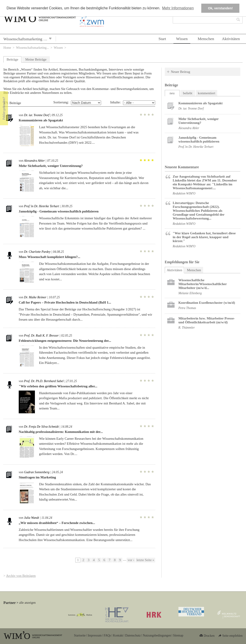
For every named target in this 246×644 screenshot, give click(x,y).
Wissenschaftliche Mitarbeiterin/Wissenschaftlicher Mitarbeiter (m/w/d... (203, 284)
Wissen (182, 39)
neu (172, 93)
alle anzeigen (27, 603)
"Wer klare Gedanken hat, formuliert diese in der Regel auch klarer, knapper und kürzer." (204, 237)
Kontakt (118, 635)
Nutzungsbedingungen (157, 635)
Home (7, 48)
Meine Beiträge (36, 59)
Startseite (80, 635)
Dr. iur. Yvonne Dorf (37, 115)
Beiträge (12, 59)
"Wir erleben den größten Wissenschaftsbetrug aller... (58, 386)
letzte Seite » (145, 560)
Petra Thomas (187, 308)
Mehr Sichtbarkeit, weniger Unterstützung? (51, 166)
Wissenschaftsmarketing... (32, 48)
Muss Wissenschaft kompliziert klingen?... (49, 257)
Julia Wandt (31, 518)
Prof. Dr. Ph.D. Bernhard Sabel (44, 381)
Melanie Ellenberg (190, 293)
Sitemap (178, 635)
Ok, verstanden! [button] (220, 8)
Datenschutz (133, 635)
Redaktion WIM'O (184, 193)
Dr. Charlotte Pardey (37, 252)
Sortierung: (61, 102)
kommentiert (207, 93)
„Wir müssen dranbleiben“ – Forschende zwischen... (57, 523)
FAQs (107, 635)
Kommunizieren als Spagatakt (41, 120)
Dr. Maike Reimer (35, 297)
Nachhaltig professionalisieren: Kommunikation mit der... (61, 432)
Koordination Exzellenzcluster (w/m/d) (207, 303)
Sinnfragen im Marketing (37, 477)
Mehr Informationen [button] (178, 8)
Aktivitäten (231, 39)
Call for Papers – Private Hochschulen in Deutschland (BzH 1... (65, 302)
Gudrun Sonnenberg (37, 472)
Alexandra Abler (34, 161)
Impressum (95, 635)
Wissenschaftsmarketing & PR (28, 39)
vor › (131, 560)
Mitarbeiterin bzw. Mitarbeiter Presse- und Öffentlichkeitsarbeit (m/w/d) (207, 320)
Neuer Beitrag (181, 72)
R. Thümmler (187, 328)
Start (162, 39)
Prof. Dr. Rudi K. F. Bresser (41, 336)
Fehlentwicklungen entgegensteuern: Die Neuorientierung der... (65, 341)
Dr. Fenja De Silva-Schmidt (41, 427)
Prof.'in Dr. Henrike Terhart (41, 206)
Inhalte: (115, 102)
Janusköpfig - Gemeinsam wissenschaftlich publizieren (59, 211)
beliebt (188, 93)
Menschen (206, 39)
